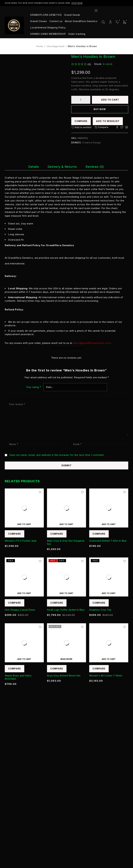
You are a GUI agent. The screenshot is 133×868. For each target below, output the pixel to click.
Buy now (100, 109)
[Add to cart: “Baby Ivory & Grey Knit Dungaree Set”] (66, 524)
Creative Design (91, 142)
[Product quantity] (81, 100)
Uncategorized (56, 46)
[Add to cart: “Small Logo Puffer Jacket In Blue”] (66, 593)
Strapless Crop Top (100, 610)
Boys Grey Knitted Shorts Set (64, 676)
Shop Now (77, 3)
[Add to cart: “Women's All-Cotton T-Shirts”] (109, 659)
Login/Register (110, 22)
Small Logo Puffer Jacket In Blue (66, 610)
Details (33, 167)
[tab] (33, 167)
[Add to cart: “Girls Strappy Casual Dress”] (24, 593)
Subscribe (116, 753)
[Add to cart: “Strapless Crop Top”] (109, 593)
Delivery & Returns (62, 167)
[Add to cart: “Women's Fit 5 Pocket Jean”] (24, 524)
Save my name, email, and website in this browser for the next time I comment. (57, 455)
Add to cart (110, 100)
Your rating (34, 387)
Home (40, 46)
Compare (81, 121)
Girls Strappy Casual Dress (20, 610)
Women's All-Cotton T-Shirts (106, 676)
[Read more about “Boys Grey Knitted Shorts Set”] (66, 659)
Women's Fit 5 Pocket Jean (21, 541)
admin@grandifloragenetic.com (92, 343)
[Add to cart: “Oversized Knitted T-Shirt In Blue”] (109, 524)
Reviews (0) (95, 167)
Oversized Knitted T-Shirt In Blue (108, 541)
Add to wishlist (108, 121)
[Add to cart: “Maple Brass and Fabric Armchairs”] (24, 659)
